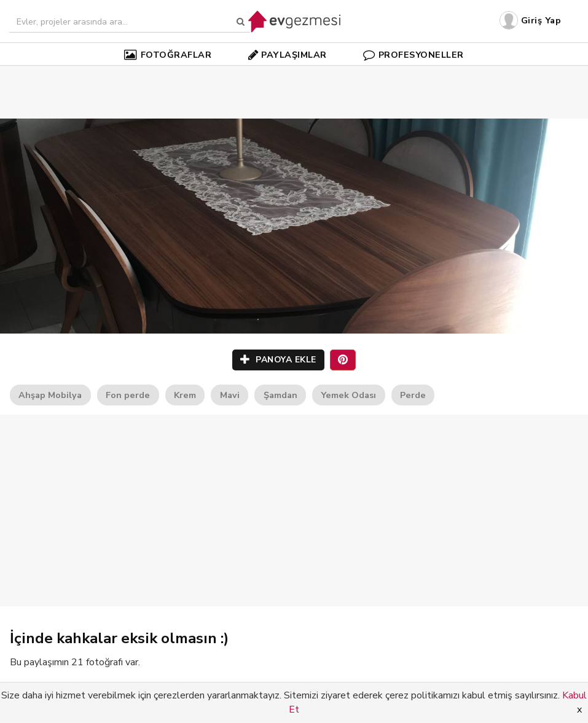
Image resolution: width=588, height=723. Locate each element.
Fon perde (128, 395)
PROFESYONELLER (414, 55)
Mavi (230, 395)
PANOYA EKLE (278, 360)
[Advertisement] (294, 74)
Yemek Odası (348, 395)
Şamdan (280, 395)
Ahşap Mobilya (50, 395)
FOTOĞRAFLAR (168, 55)
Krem (185, 395)
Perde (413, 395)
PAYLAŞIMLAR (288, 55)
